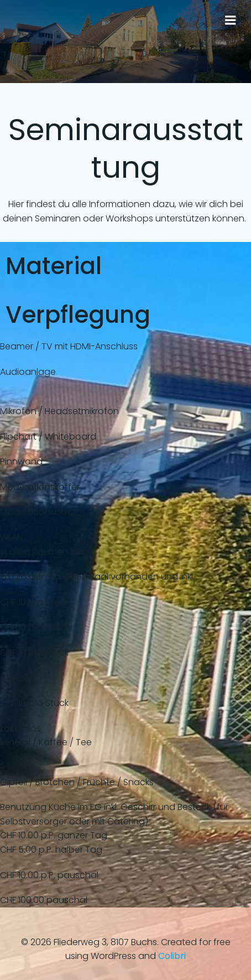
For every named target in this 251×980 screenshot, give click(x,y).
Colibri (172, 956)
